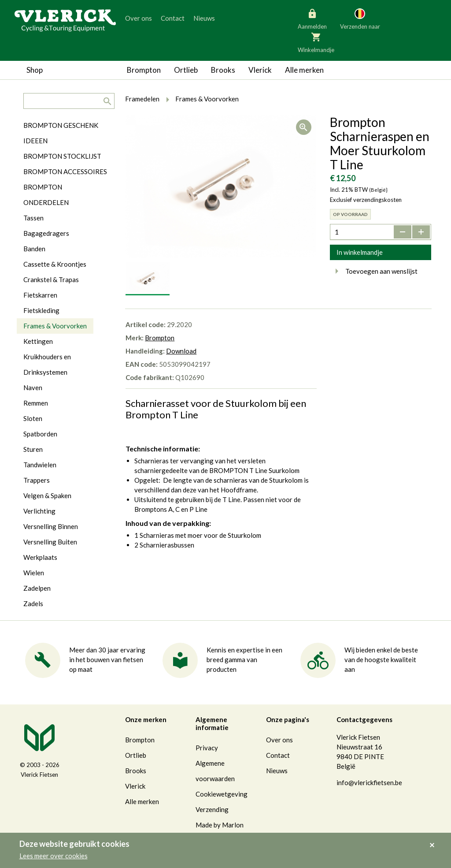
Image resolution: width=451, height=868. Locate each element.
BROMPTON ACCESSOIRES (65, 171)
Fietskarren (40, 295)
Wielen (34, 573)
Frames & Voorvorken (55, 326)
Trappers (37, 480)
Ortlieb (186, 70)
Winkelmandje (316, 42)
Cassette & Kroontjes (55, 264)
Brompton (144, 70)
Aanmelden (312, 19)
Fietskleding (41, 310)
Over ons (139, 18)
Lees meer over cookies (54, 856)
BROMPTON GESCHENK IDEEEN (61, 133)
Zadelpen (37, 588)
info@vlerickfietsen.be (369, 782)
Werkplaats (40, 557)
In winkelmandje (360, 252)
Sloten (33, 418)
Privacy (207, 748)
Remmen (36, 403)
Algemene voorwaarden (215, 771)
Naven (33, 387)
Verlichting (39, 511)
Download (181, 351)
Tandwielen (40, 465)
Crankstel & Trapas (51, 279)
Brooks (223, 70)
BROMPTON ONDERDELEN (46, 195)
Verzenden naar (360, 19)
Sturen (33, 449)
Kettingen (38, 341)
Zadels (33, 604)
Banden (34, 249)
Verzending (212, 809)
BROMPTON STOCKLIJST (62, 156)
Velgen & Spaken (47, 495)
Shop (35, 70)
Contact (173, 18)
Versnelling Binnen (51, 526)
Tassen (33, 218)
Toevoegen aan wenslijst (374, 271)
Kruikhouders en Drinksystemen (47, 364)
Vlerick (260, 70)
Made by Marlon (220, 825)
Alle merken (304, 70)
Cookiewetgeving (222, 794)
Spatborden (40, 434)
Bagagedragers (46, 233)
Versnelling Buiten (50, 542)
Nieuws (204, 18)
